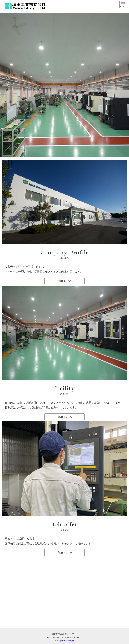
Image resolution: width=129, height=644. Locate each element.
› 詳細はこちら (65, 281)
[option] (64, 84)
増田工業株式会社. (68, 641)
